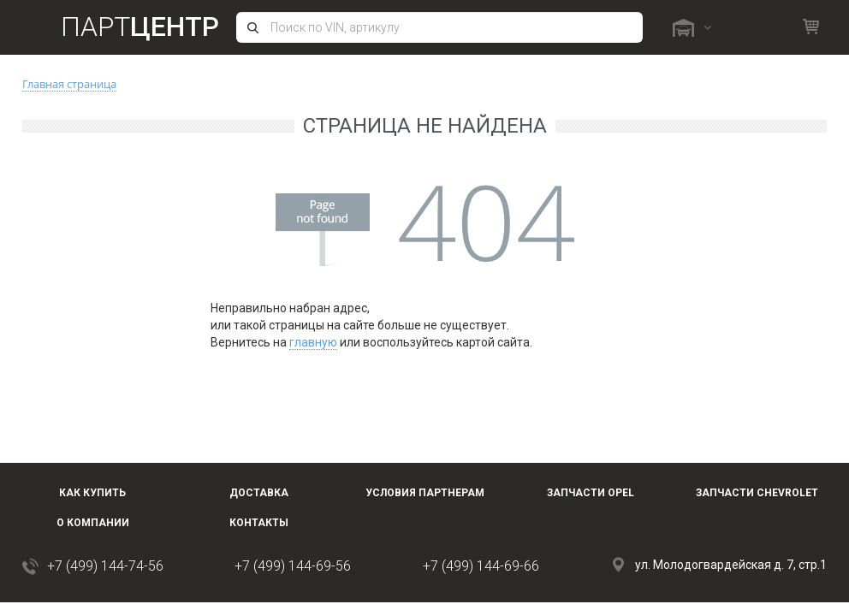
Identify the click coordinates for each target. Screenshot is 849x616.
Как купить (92, 493)
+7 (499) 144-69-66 (481, 566)
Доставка (259, 493)
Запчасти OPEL (591, 493)
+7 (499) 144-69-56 (293, 566)
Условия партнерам (425, 493)
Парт (140, 27)
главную (313, 342)
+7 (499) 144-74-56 (105, 566)
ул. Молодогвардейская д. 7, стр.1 (731, 565)
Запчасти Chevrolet (757, 493)
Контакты (259, 523)
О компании (93, 523)
